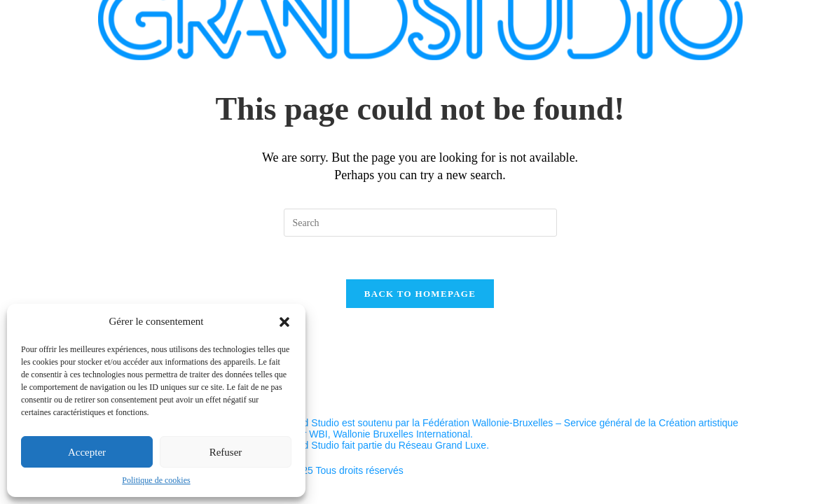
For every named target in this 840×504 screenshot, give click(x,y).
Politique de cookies (156, 480)
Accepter (87, 452)
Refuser (226, 452)
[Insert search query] (420, 223)
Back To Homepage (420, 294)
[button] (284, 322)
